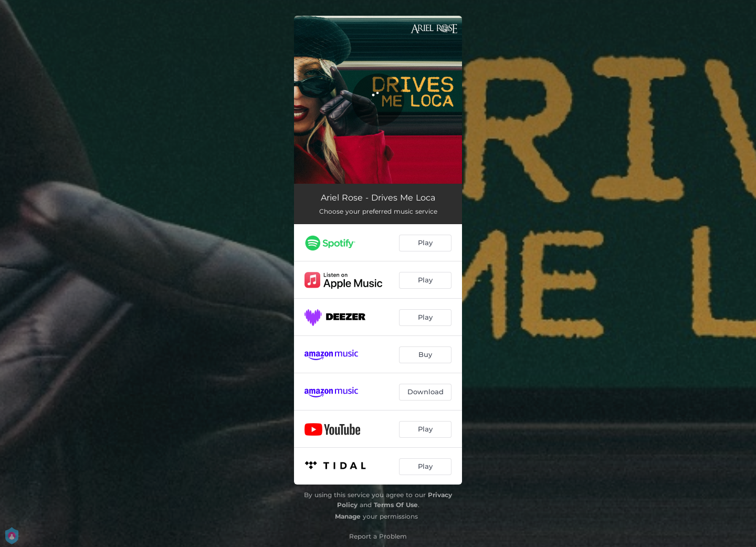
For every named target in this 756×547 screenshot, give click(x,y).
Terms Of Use (396, 505)
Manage (348, 516)
